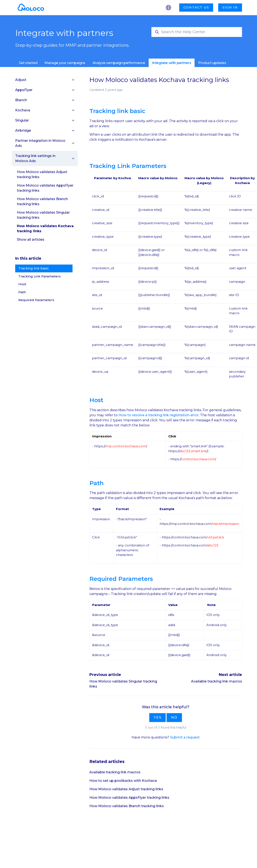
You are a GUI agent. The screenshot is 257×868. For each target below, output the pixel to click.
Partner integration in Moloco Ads (40, 143)
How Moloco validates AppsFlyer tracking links (129, 798)
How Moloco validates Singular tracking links (43, 215)
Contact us (196, 7)
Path (22, 292)
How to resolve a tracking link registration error (159, 415)
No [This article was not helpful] (174, 717)
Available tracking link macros (217, 681)
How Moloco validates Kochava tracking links (45, 229)
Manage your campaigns (65, 63)
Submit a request (185, 737)
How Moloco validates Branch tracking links (127, 806)
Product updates (212, 63)
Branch (21, 100)
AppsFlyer (24, 90)
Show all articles (31, 240)
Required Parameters (36, 300)
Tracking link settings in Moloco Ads (35, 158)
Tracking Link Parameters (40, 276)
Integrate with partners (172, 63)
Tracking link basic (34, 268)
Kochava (23, 110)
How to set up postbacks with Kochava (123, 781)
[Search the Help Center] (197, 32)
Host (22, 284)
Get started (28, 63)
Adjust (21, 80)
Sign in (230, 7)
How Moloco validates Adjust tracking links (126, 789)
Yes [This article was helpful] (157, 717)
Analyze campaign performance (119, 63)
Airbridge (23, 130)
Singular (22, 120)
